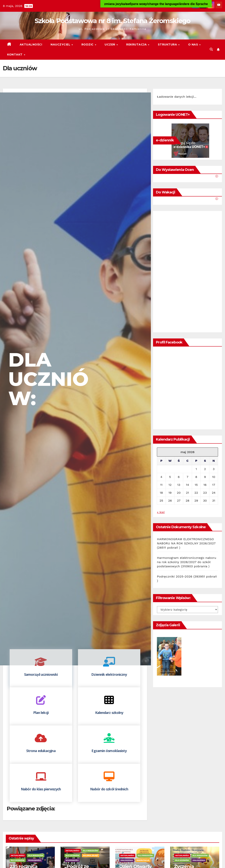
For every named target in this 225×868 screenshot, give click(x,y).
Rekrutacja (137, 44)
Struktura (168, 44)
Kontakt (15, 55)
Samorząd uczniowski (41, 674)
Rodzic (88, 44)
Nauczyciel (61, 44)
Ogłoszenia (127, 860)
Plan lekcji (41, 713)
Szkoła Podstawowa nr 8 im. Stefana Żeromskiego (113, 21)
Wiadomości (35, 860)
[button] (211, 49)
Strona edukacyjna (41, 751)
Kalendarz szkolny (109, 713)
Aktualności (31, 44)
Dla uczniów (18, 860)
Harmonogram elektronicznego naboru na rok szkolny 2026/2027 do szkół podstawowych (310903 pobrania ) (187, 562)
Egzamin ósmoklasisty (109, 751)
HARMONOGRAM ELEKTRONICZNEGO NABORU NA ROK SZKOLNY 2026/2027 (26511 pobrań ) (186, 543)
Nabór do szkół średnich (109, 789)
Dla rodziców (36, 855)
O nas (194, 44)
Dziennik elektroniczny (109, 674)
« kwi (161, 512)
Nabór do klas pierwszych (41, 789)
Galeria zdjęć (91, 855)
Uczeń (110, 44)
